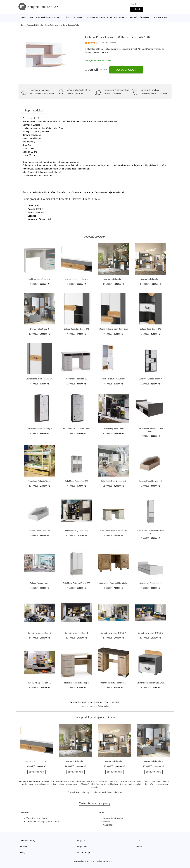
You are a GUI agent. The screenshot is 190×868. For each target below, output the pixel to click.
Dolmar (150, 49)
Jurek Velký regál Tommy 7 (151, 379)
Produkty (30, 25)
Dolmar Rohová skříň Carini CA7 (40, 379)
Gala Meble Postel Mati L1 (150, 583)
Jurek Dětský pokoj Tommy (113, 429)
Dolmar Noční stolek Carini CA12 (150, 683)
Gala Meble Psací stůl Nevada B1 (114, 583)
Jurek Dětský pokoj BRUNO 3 (151, 633)
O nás (137, 841)
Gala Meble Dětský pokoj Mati (114, 481)
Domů (24, 17)
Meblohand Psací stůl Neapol (76, 683)
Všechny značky (27, 841)
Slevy (22, 853)
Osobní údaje (83, 853)
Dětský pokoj (161, 17)
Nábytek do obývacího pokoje (44, 17)
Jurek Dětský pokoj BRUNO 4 (113, 633)
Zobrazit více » (101, 52)
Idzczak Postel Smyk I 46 (40, 531)
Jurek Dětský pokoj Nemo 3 (39, 683)
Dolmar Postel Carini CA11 (77, 279)
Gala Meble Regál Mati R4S (77, 481)
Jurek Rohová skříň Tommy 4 (39, 429)
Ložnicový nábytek (73, 17)
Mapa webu (83, 847)
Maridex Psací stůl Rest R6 (39, 279)
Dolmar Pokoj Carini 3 (39, 329)
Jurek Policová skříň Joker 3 (113, 379)
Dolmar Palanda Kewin (39, 583)
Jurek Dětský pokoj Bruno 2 (39, 633)
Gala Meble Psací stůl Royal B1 (113, 531)
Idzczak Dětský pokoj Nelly (76, 531)
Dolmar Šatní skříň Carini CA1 (76, 329)
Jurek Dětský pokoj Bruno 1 (77, 633)
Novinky (24, 847)
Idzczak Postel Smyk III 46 (150, 481)
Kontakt (138, 847)
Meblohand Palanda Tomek (39, 481)
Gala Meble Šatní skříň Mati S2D (77, 583)
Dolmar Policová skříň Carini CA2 (113, 329)
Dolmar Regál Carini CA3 (151, 329)
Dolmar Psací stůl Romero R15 (113, 683)
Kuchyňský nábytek (140, 17)
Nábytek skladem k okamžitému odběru (106, 17)
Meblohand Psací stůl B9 (76, 379)
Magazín (81, 841)
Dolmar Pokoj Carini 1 (113, 279)
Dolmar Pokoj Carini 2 (151, 279)
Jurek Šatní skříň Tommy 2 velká (77, 429)
